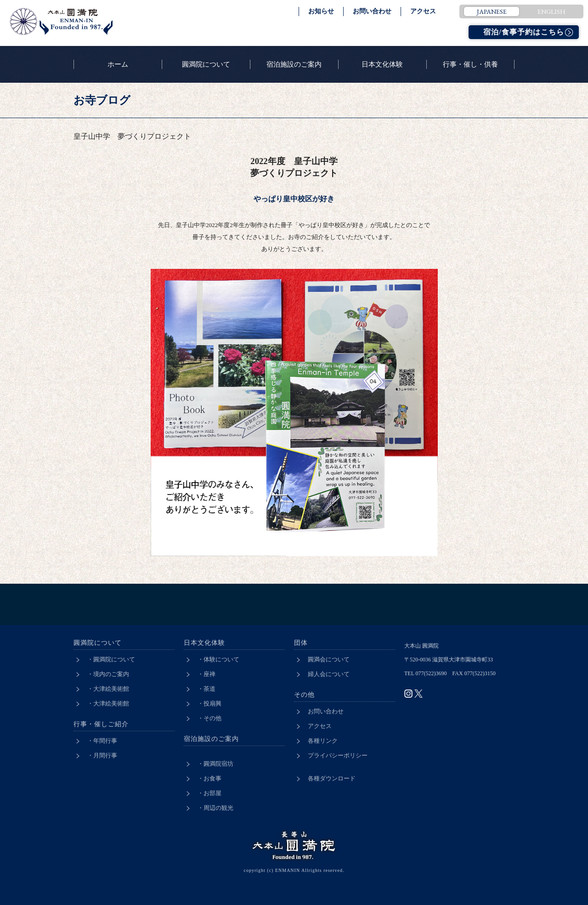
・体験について (218, 659)
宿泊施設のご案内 (294, 64)
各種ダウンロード (332, 778)
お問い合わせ (372, 11)
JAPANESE (492, 11)
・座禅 (206, 674)
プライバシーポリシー (338, 755)
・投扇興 (209, 703)
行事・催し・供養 (470, 64)
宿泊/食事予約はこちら (523, 32)
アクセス (423, 11)
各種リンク (323, 741)
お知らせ (321, 11)
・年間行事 (102, 741)
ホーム (118, 64)
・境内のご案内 (108, 674)
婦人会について (329, 674)
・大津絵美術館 (108, 689)
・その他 (209, 718)
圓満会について (329, 659)
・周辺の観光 (215, 808)
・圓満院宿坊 (215, 764)
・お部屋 (209, 793)
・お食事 (209, 778)
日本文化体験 (382, 64)
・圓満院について (111, 659)
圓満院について (206, 64)
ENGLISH (551, 11)
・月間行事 (102, 755)
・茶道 (206, 689)
